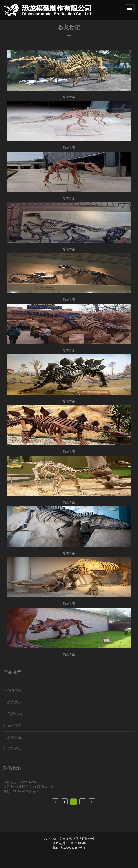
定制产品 (13, 749)
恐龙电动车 (119, 857)
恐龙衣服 (13, 737)
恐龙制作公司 (117, 852)
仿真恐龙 (13, 690)
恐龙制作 (71, 857)
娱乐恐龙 (13, 726)
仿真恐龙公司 (54, 857)
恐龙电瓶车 (40, 861)
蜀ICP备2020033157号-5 (69, 848)
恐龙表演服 (39, 852)
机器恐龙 (38, 857)
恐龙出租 (81, 852)
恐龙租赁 (67, 852)
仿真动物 (13, 714)
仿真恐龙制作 (97, 852)
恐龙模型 (24, 852)
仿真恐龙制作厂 (73, 861)
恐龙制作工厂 (100, 857)
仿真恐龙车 (106, 861)
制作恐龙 (84, 857)
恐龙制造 (91, 861)
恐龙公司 (54, 861)
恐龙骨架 (13, 702)
